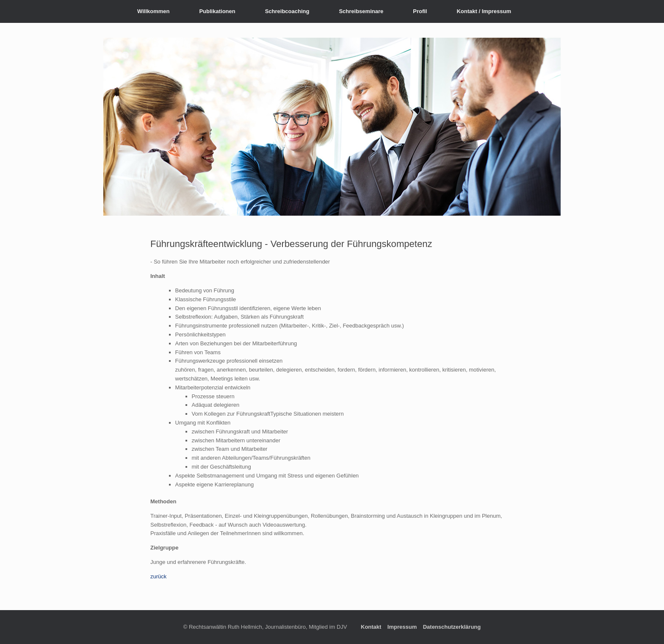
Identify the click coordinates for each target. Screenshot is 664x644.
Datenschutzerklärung (452, 627)
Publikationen (217, 11)
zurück (158, 576)
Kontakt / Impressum (484, 11)
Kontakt (371, 627)
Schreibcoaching (287, 11)
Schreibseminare (361, 11)
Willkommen (153, 11)
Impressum (402, 627)
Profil (420, 11)
